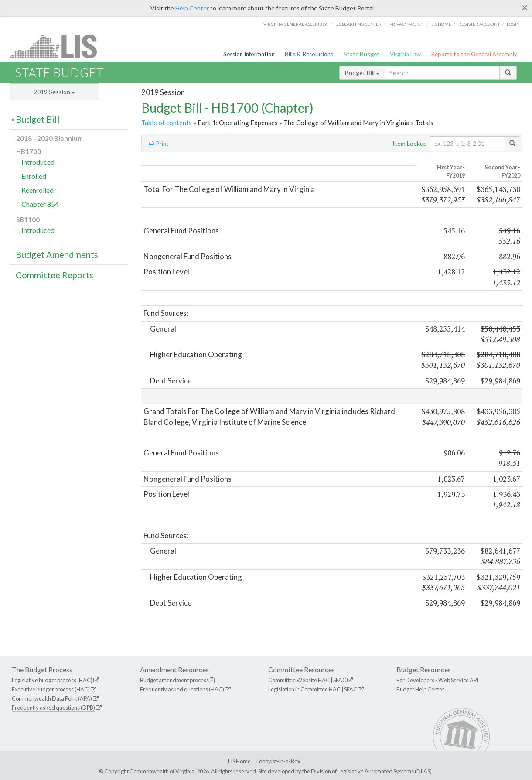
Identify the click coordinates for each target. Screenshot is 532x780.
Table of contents (167, 123)
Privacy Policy (406, 24)
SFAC (340, 680)
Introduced (38, 162)
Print (159, 144)
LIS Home (239, 761)
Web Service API (458, 680)
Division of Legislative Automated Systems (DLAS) (371, 771)
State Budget (361, 54)
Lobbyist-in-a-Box (278, 761)
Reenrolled (38, 190)
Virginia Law (405, 54)
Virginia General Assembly (295, 24)
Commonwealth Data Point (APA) (52, 698)
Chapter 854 (40, 204)
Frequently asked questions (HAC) (182, 689)
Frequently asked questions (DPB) (53, 708)
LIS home (441, 24)
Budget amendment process (174, 680)
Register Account (479, 24)
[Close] (525, 7)
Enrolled (34, 176)
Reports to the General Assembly (474, 54)
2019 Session (54, 92)
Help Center (192, 8)
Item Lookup (410, 143)
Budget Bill (362, 73)
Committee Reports (55, 275)
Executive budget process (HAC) (51, 689)
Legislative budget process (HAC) (52, 680)
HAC (324, 680)
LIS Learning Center (358, 24)
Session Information (249, 54)
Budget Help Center (420, 689)
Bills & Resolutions (309, 54)
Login (513, 24)
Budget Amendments (57, 254)
